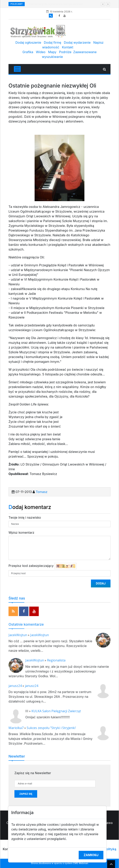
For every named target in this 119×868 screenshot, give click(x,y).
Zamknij (91, 855)
